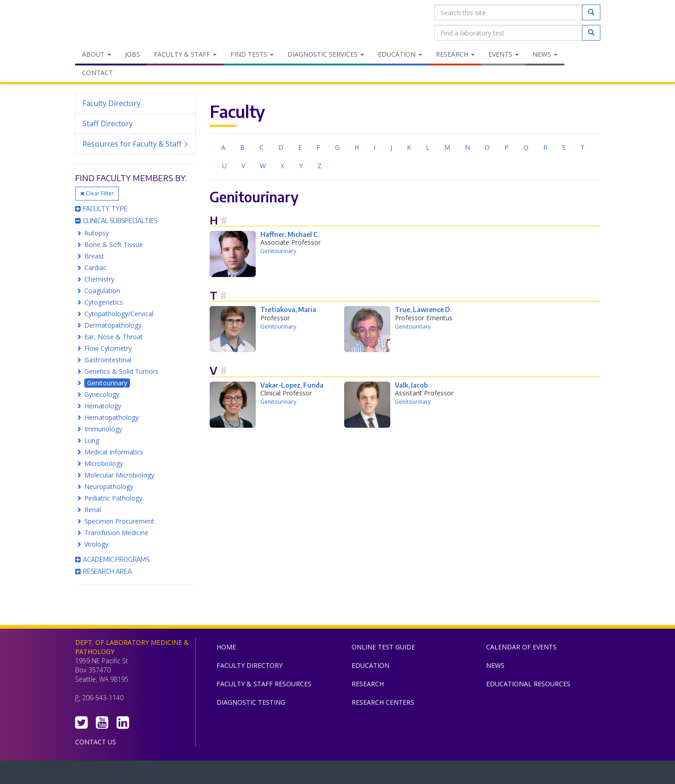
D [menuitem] (281, 147)
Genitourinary (107, 383)
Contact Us (96, 742)
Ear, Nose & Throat (114, 337)
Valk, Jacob (411, 385)
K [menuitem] (409, 147)
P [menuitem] (507, 147)
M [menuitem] (447, 147)
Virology (96, 544)
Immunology (103, 429)
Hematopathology (112, 417)
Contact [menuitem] (97, 73)
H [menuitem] (357, 147)
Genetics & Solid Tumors (121, 371)
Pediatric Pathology (113, 498)
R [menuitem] (545, 147)
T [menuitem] (583, 147)
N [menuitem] (467, 147)
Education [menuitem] (400, 54)
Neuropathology (109, 486)
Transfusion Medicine (116, 533)
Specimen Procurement (119, 521)
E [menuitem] (300, 147)
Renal (93, 510)
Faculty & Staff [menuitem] (185, 54)
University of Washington (377, 774)
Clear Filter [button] (97, 193)
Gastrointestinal (108, 360)
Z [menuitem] (320, 166)
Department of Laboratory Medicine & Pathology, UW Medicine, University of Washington (122, 23)
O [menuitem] (487, 147)
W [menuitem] (263, 166)
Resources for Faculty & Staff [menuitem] (136, 144)
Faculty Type (101, 209)
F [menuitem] (318, 147)
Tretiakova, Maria (288, 309)
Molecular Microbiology (119, 475)
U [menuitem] (224, 166)
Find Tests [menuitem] (252, 54)
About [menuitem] (97, 54)
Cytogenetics (104, 302)
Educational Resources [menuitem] (528, 684)
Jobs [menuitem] (132, 54)
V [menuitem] (243, 166)
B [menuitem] (242, 147)
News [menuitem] (545, 54)
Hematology (103, 406)
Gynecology (102, 394)
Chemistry (99, 279)
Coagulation (102, 291)
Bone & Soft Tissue (114, 245)
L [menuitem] (428, 147)
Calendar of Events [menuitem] (521, 647)
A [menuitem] (223, 147)
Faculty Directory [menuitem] (112, 103)
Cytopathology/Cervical (119, 314)
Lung (92, 440)
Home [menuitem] (226, 647)
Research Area (103, 571)
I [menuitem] (375, 147)
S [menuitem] (564, 147)
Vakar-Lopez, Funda (292, 385)
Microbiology (104, 463)
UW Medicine (262, 774)
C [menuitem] (261, 147)
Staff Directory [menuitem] (108, 124)
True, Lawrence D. (423, 309)
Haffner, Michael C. (290, 234)
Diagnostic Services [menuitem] (326, 54)
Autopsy (97, 233)
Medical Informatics (114, 452)
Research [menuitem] (455, 54)
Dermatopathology (113, 325)
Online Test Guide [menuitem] (383, 647)
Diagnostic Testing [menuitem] (251, 702)
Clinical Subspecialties (116, 221)
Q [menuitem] (526, 147)
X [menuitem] (282, 166)
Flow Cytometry (108, 348)
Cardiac (95, 268)
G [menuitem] (337, 147)
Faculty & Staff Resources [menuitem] (264, 684)
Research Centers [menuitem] (383, 702)
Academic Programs (112, 559)
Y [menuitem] (301, 166)
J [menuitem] (391, 147)
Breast (94, 256)
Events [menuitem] (504, 54)
